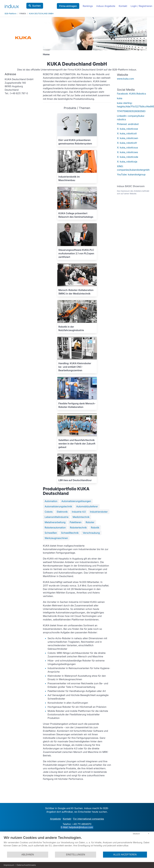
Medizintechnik (81, 517)
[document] (77, 843)
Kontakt (123, 6)
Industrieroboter (99, 512)
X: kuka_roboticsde (127, 157)
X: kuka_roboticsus (127, 148)
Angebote (55, 819)
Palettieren (76, 522)
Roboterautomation (55, 528)
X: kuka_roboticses (127, 152)
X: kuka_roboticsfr (127, 143)
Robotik (95, 528)
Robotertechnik (78, 528)
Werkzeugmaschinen (56, 538)
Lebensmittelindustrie (57, 517)
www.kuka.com (125, 79)
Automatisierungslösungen (76, 501)
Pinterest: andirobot (128, 124)
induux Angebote (106, 6)
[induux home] (12, 6)
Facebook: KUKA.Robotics (131, 94)
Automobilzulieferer (87, 506)
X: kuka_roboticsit (127, 133)
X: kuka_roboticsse (127, 129)
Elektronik (62, 512)
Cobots (49, 512)
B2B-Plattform (11, 14)
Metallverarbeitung (55, 522)
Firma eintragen (68, 6)
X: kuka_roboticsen (127, 138)
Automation (51, 501)
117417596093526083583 (131, 111)
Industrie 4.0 (79, 512)
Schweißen (51, 533)
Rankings (88, 6)
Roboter (90, 522)
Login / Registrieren (141, 6)
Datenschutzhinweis (26, 865)
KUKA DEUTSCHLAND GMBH (41, 14)
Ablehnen (28, 855)
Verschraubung (91, 533)
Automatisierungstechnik (58, 506)
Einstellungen (76, 855)
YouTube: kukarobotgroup (131, 174)
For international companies (89, 819)
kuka (120, 98)
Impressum (9, 865)
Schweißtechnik (70, 533)
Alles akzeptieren (125, 855)
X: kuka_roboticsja (127, 162)
